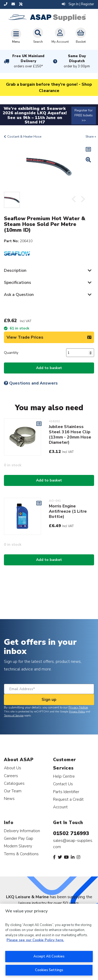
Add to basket (49, 368)
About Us (13, 768)
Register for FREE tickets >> (84, 115)
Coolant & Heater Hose (24, 137)
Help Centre (64, 776)
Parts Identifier (66, 792)
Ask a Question (19, 295)
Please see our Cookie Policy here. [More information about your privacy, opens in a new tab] (35, 940)
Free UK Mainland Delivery (28, 61)
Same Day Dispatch (77, 61)
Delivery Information (22, 831)
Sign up (49, 700)
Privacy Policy (77, 712)
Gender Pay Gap (19, 838)
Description (15, 270)
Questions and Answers (31, 383)
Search (38, 36)
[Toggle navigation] (16, 36)
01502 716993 (71, 833)
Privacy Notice (78, 707)
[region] (49, 942)
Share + (91, 137)
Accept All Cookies (49, 956)
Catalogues (14, 783)
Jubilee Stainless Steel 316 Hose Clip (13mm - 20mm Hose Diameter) (70, 435)
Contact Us (63, 784)
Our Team (13, 791)
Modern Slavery (18, 846)
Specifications (18, 283)
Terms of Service (14, 716)
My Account (60, 36)
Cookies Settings (49, 970)
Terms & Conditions (21, 854)
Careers (11, 776)
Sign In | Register (78, 4)
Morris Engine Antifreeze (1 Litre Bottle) (68, 511)
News (9, 798)
